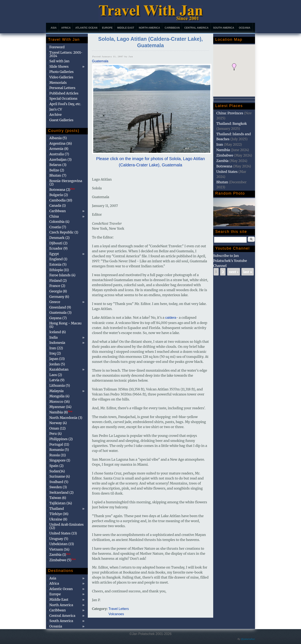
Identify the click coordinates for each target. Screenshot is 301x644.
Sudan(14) (57, 471)
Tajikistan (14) (61, 503)
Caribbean (172, 28)
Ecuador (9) (58, 248)
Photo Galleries (61, 72)
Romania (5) (59, 450)
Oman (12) (57, 428)
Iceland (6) (58, 332)
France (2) (57, 286)
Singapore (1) (60, 460)
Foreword (57, 47)
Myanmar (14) (60, 407)
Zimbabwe (225, 155)
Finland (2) (58, 281)
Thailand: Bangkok (232, 124)
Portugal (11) (59, 444)
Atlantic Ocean (86, 28)
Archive (55, 115)
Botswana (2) (62, 190)
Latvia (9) (57, 380)
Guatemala (100, 61)
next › (234, 272)
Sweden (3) (58, 487)
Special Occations (63, 98)
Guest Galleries (61, 120)
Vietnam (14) (59, 549)
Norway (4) (58, 423)
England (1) (58, 259)
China (54, 216)
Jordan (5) (57, 364)
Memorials (58, 83)
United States (227, 172)
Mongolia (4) (59, 396)
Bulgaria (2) (59, 195)
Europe (107, 28)
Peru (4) (55, 434)
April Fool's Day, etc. (65, 104)
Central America (196, 28)
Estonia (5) (58, 264)
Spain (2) (56, 466)
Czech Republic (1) (64, 232)
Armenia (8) (59, 149)
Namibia (223, 150)
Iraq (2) (55, 353)
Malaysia (56, 391)
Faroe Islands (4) (62, 275)
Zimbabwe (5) (63, 560)
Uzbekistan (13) (62, 544)
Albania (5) (58, 138)
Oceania (244, 28)
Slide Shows (59, 66)
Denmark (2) (59, 238)
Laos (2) (56, 375)
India (54, 337)
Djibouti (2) (58, 243)
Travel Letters (119, 609)
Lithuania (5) (60, 385)
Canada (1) (58, 205)
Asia (54, 28)
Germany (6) (59, 297)
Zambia (222, 161)
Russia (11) (58, 455)
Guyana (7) (58, 318)
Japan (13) (57, 359)
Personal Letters (62, 88)
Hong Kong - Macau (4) (65, 325)
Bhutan (222, 182)
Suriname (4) (60, 476)
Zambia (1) (60, 555)
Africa (66, 28)
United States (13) (63, 533)
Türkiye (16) (59, 514)
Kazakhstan (59, 369)
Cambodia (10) (61, 200)
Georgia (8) (58, 291)
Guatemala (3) (60, 312)
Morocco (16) (60, 402)
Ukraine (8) (58, 519)
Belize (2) (57, 170)
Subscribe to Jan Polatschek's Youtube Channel (230, 261)
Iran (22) (56, 348)
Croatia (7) (58, 227)
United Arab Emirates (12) (66, 526)
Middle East (126, 28)
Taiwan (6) (58, 498)
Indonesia (57, 343)
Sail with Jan (59, 61)
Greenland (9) (60, 307)
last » (247, 272)
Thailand (57, 509)
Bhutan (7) (58, 175)
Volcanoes (116, 614)
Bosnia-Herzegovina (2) (66, 182)
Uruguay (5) (59, 539)
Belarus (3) (58, 165)
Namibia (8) (61, 412)
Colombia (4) (59, 222)
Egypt (54, 254)
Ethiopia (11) (59, 270)
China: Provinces (230, 113)
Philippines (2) (61, 439)
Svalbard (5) (59, 482)
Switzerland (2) (61, 492)
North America (149, 28)
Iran (220, 144)
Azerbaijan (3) (61, 159)
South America (224, 28)
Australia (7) (59, 154)
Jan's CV (56, 109)
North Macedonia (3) (66, 418)
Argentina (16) (61, 143)
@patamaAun (248, 639)
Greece (55, 302)
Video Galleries (61, 77)
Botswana (224, 166)
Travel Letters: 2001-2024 (66, 54)
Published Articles (64, 93)
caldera (171, 318)
